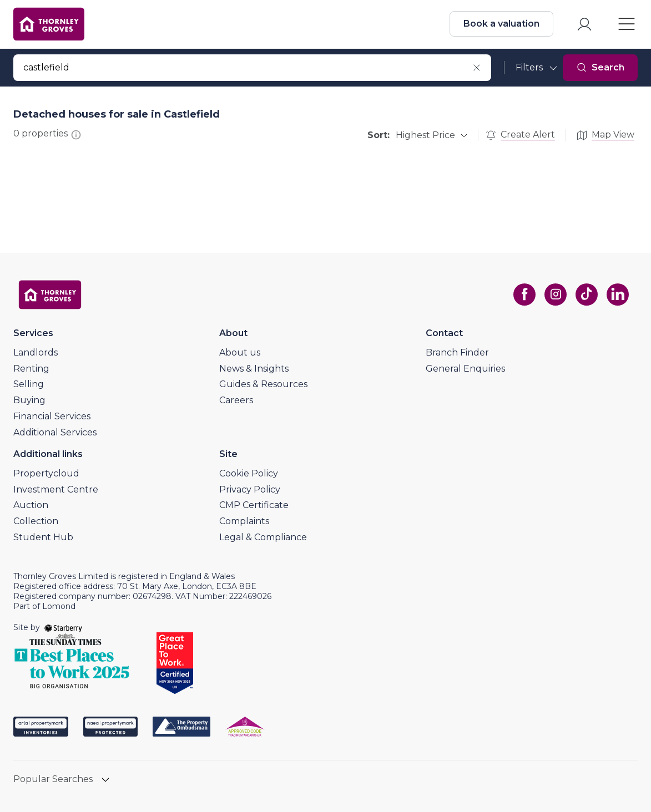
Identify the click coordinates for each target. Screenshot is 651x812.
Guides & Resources (263, 384)
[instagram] (556, 295)
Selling (29, 384)
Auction (31, 505)
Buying (29, 400)
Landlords (36, 352)
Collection (36, 521)
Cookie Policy (249, 473)
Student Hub (43, 537)
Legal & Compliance (263, 537)
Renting (31, 369)
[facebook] (524, 295)
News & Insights (254, 369)
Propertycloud (46, 473)
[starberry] (63, 627)
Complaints (244, 521)
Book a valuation (501, 24)
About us (240, 352)
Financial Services (52, 416)
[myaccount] (584, 24)
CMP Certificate (254, 505)
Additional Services (55, 432)
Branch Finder (457, 352)
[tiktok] (587, 295)
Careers (236, 400)
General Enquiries (465, 369)
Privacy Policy (250, 489)
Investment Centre (56, 489)
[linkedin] (618, 295)
